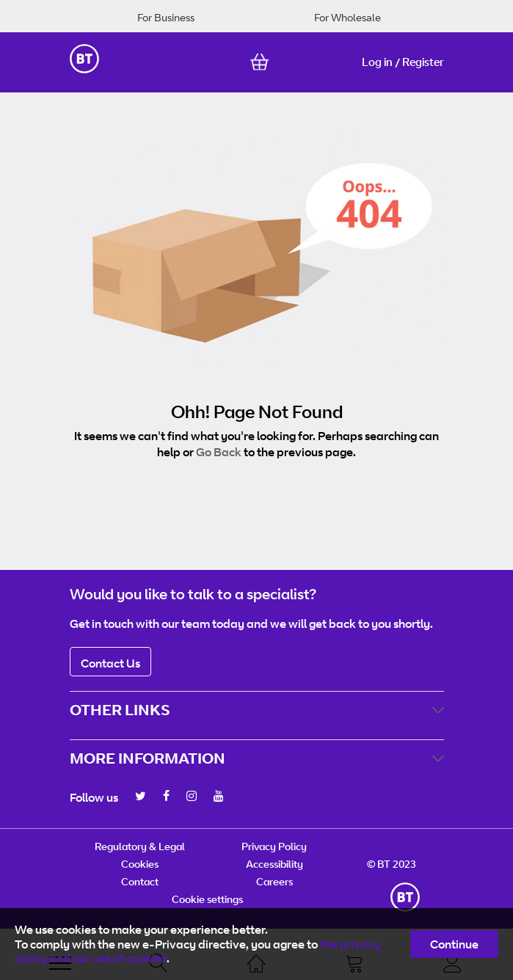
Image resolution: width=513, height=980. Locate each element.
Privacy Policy (274, 846)
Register (423, 62)
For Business (166, 17)
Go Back (219, 452)
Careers (274, 881)
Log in (377, 62)
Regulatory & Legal (140, 846)
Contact (140, 881)
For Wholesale (348, 17)
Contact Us (110, 663)
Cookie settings (207, 899)
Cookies (140, 864)
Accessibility (274, 864)
